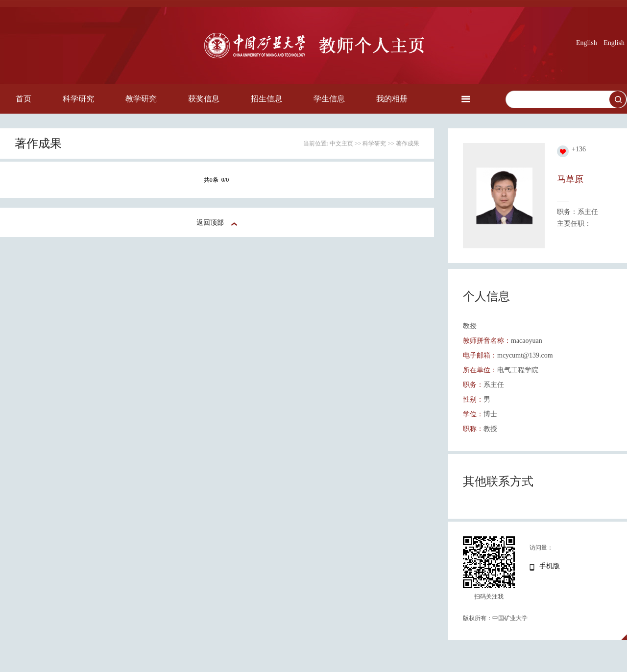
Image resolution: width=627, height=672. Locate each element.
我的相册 (392, 99)
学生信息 (329, 99)
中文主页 (341, 144)
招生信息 (266, 99)
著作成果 (408, 144)
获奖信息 (204, 99)
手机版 (550, 566)
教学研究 (141, 99)
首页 (24, 99)
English (587, 43)
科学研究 (78, 99)
